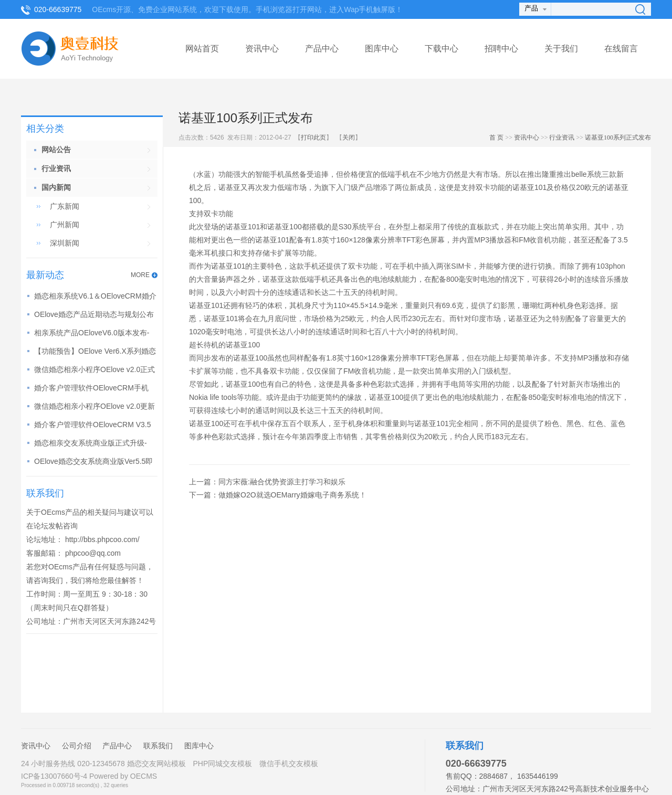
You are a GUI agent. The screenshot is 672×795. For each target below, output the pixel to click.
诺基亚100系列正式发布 (618, 137)
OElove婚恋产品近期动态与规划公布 (94, 314)
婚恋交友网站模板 (156, 764)
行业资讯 (562, 137)
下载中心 (442, 49)
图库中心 (382, 49)
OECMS (144, 776)
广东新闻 (65, 206)
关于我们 (561, 49)
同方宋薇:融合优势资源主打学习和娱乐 (282, 482)
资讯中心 (262, 49)
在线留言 (621, 49)
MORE (140, 275)
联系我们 (158, 746)
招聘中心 (501, 49)
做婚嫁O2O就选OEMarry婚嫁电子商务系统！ (292, 495)
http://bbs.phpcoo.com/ (102, 539)
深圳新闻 (65, 243)
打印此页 (313, 137)
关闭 (349, 137)
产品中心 (322, 49)
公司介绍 (77, 746)
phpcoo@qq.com (93, 553)
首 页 (496, 137)
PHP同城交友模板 (222, 764)
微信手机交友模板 (289, 764)
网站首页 (202, 49)
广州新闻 (65, 225)
